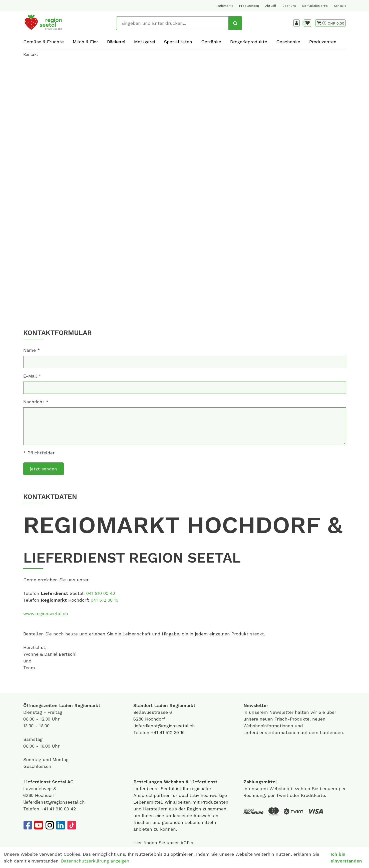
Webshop (174, 782)
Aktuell (271, 6)
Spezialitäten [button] (178, 42)
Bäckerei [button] (116, 42)
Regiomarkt (224, 6)
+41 (155, 732)
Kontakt (340, 6)
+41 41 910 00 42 (58, 809)
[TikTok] (72, 825)
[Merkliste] (307, 23)
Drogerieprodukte (249, 42)
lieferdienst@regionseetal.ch (164, 726)
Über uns (289, 6)
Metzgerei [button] (144, 42)
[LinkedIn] (61, 825)
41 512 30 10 (172, 732)
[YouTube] (39, 825)
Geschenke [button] (288, 42)
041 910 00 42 (101, 593)
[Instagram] (50, 825)
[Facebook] (28, 825)
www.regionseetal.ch (46, 614)
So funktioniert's (315, 6)
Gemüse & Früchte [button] (44, 42)
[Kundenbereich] (297, 23)
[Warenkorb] (321, 23)
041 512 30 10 (105, 600)
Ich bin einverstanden (346, 857)
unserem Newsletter (272, 712)
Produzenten (249, 6)
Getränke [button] (211, 42)
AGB (185, 843)
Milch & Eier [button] (85, 42)
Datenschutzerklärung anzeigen (95, 861)
